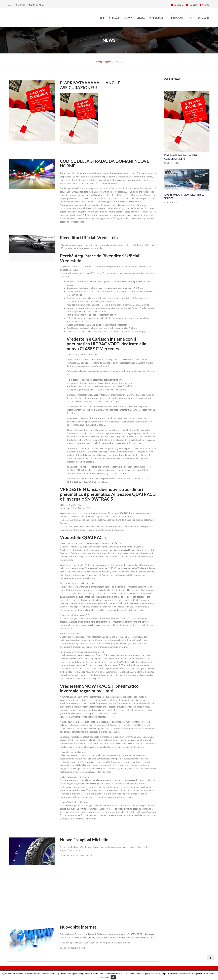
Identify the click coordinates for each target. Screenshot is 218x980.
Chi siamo (115, 18)
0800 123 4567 (36, 5)
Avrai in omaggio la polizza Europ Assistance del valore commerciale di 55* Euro (105, 288)
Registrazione (175, 18)
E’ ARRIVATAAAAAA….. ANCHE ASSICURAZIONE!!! (90, 85)
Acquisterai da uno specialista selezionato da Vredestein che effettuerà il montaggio (106, 332)
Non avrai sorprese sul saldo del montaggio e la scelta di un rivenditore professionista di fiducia (108, 283)
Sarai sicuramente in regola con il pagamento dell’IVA (92, 315)
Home (99, 62)
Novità (141, 18)
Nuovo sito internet (78, 927)
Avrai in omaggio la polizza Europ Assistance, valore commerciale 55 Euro (102, 328)
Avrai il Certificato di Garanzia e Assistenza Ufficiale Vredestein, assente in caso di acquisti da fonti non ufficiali (111, 293)
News (108, 62)
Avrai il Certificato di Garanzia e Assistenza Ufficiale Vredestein (97, 325)
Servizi (128, 18)
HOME (102, 18)
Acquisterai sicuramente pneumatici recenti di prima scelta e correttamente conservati (108, 305)
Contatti (204, 18)
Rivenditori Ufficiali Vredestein (89, 238)
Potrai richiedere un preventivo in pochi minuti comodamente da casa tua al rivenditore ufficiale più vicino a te (108, 320)
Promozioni (156, 18)
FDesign (90, 938)
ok (113, 977)
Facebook (179, 5)
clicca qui (105, 977)
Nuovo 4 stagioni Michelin (84, 840)
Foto (191, 18)
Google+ (194, 5)
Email (207, 5)
